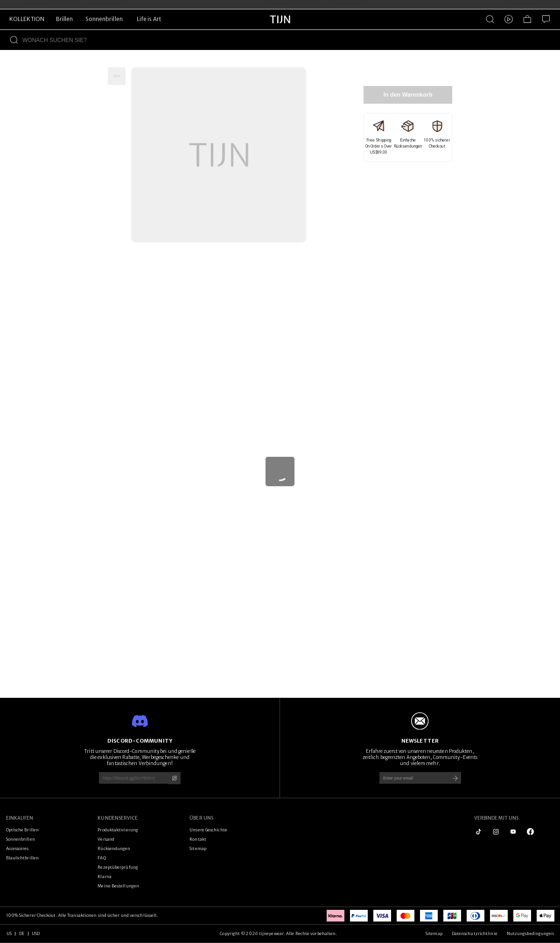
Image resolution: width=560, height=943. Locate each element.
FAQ (101, 858)
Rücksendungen (114, 848)
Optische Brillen (23, 830)
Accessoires (17, 848)
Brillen (65, 19)
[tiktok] (479, 832)
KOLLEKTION (27, 19)
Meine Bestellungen (118, 886)
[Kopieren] (174, 778)
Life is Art (149, 19)
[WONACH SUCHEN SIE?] (291, 40)
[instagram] (496, 832)
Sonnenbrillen (104, 19)
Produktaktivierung (118, 830)
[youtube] (513, 832)
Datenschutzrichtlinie (475, 933)
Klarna (105, 876)
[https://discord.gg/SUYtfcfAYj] (132, 778)
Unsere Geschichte (208, 830)
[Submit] (455, 778)
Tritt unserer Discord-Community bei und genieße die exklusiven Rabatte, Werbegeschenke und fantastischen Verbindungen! (140, 757)
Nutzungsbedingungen (531, 933)
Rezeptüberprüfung (118, 867)
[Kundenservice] (546, 19)
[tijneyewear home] (280, 28)
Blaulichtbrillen (23, 858)
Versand (106, 839)
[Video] (509, 19)
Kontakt (198, 839)
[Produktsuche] (490, 19)
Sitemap (198, 848)
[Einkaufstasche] (527, 19)
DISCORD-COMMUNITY (140, 741)
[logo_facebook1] (530, 832)
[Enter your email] (412, 778)
